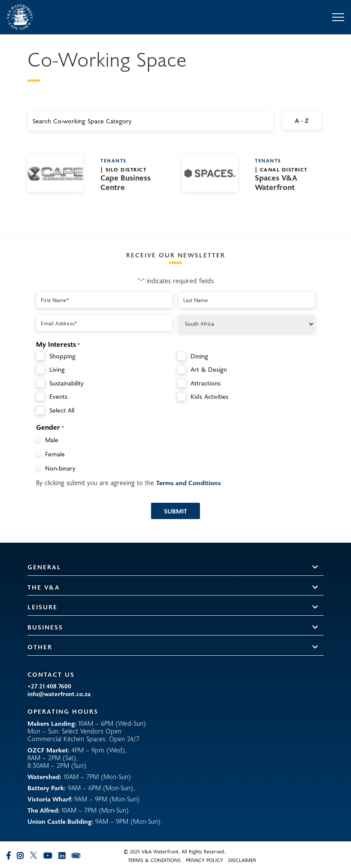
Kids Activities (209, 396)
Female (55, 454)
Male (52, 440)
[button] (315, 567)
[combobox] (150, 121)
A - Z (302, 120)
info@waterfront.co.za (59, 694)
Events (58, 396)
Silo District (126, 169)
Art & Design (209, 369)
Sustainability (67, 383)
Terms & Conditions (154, 860)
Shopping (62, 356)
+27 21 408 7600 (49, 686)
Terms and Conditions (189, 483)
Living (57, 369)
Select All (62, 410)
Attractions (206, 383)
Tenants (113, 160)
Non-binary (60, 468)
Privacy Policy (204, 860)
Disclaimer (242, 860)
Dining (199, 356)
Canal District (284, 169)
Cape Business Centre (126, 183)
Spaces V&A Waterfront (276, 183)
